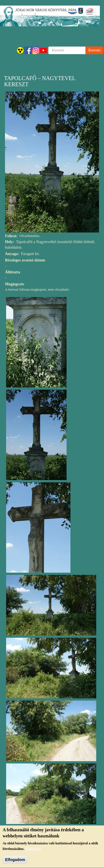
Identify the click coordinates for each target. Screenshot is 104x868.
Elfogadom (15, 861)
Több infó (33, 850)
